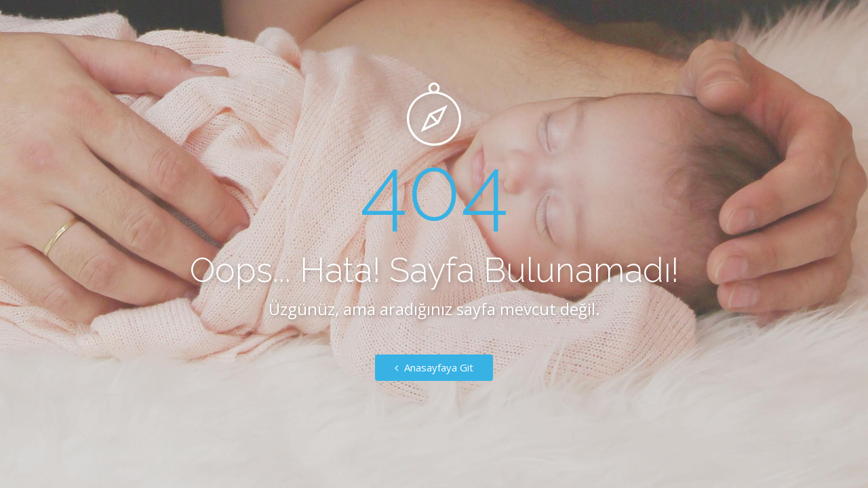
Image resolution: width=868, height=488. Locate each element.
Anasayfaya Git (434, 367)
